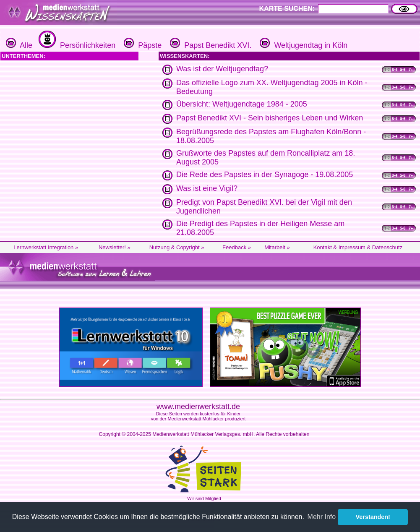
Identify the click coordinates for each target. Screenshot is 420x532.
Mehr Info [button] (322, 517)
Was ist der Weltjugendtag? (222, 69)
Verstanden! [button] (373, 517)
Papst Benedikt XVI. (210, 45)
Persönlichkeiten (76, 45)
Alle (19, 45)
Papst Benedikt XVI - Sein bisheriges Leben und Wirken (270, 118)
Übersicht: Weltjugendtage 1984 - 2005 (242, 104)
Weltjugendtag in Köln (303, 45)
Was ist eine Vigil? (207, 188)
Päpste (142, 45)
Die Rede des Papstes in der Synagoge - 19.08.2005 (265, 175)
